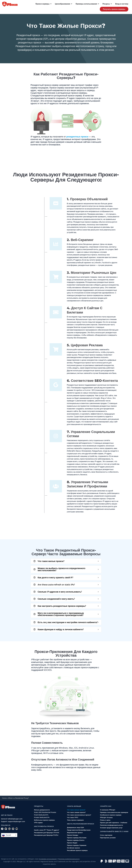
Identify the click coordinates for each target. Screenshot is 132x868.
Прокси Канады (73, 835)
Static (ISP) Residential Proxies (45, 812)
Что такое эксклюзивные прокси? (79, 815)
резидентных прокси (77, 137)
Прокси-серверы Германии (77, 845)
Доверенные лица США (76, 827)
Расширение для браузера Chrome (47, 833)
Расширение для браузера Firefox (46, 835)
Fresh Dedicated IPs (41, 815)
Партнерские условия (108, 838)
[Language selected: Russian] (9, 835)
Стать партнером (106, 835)
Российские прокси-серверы (77, 850)
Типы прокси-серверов (75, 820)
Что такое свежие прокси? (76, 812)
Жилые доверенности (42, 810)
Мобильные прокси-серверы (44, 820)
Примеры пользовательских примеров (114, 812)
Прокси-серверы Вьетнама (77, 838)
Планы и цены (105, 820)
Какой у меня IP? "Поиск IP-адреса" (47, 830)
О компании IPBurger (108, 810)
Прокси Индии (72, 843)
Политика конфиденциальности (112, 825)
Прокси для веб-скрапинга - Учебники (114, 823)
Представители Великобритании (79, 830)
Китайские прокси (73, 848)
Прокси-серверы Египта (76, 840)
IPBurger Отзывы (106, 817)
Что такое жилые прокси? (76, 810)
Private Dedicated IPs (42, 817)
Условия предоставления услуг (111, 828)
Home (4, 798)
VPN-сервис (38, 823)
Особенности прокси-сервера (111, 815)
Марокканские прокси (75, 833)
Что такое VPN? (73, 817)
